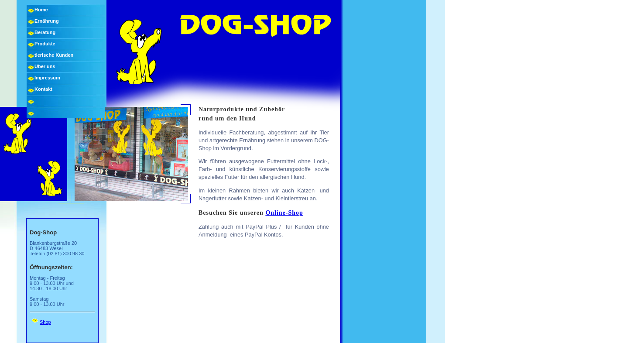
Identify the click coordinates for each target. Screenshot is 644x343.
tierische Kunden (54, 55)
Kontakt (43, 89)
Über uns (45, 66)
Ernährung (47, 21)
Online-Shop (284, 213)
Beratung (45, 32)
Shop (45, 322)
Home (41, 10)
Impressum (47, 78)
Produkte (45, 44)
